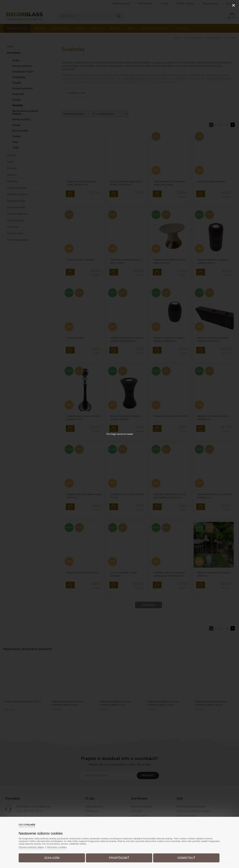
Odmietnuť (183, 856)
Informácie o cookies (64, 846)
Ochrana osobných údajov (37, 846)
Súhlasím (55, 856)
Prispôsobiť (119, 856)
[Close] (234, 5)
